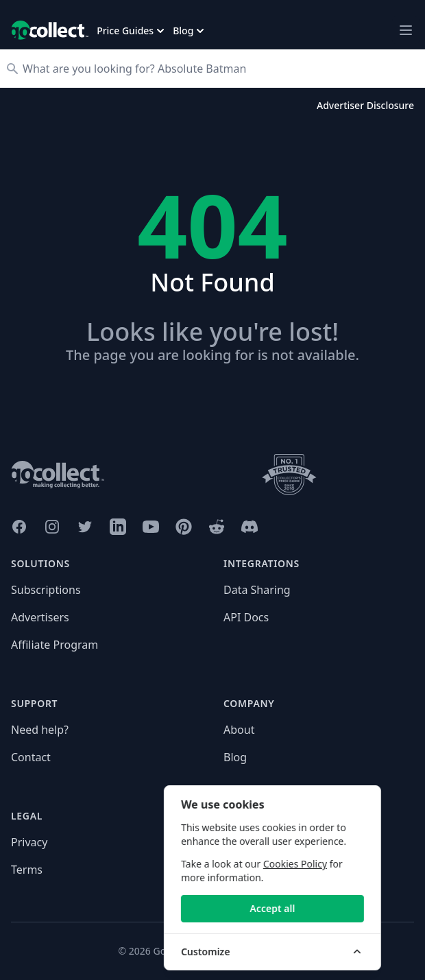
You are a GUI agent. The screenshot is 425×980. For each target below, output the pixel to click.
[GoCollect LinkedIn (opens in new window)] (118, 527)
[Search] (219, 69)
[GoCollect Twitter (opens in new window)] (85, 527)
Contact (31, 757)
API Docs (246, 617)
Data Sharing (257, 590)
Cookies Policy (325, 864)
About (239, 730)
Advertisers (40, 617)
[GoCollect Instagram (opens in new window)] (52, 527)
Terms (27, 870)
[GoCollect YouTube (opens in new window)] (151, 527)
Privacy (29, 842)
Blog (235, 757)
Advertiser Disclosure (365, 105)
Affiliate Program (54, 645)
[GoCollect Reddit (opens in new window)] (217, 527)
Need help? (40, 730)
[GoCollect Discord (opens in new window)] (250, 527)
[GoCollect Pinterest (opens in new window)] (184, 527)
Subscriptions (46, 590)
